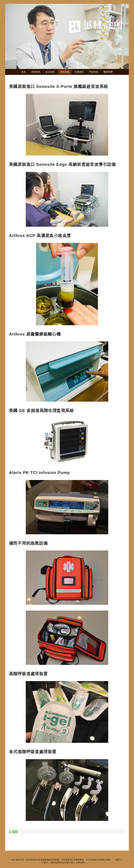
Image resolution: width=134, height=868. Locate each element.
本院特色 (36, 72)
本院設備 (65, 72)
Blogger (90, 863)
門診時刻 (94, 72)
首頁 (24, 72)
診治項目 (50, 72)
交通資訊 (79, 72)
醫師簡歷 (108, 72)
